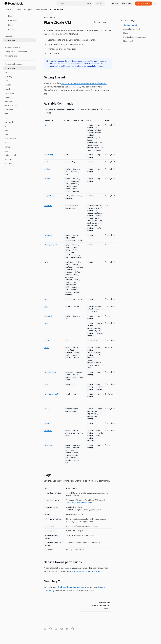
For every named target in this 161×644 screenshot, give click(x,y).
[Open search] (74, 4)
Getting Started (130, 25)
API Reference (41, 10)
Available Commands (132, 29)
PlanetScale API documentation (85, 571)
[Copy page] (100, 22)
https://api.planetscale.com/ (79, 503)
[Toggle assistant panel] (100, 4)
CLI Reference (57, 10)
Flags (126, 33)
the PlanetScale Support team (72, 587)
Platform (9, 10)
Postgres (28, 10)
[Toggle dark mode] (155, 4)
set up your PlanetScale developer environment (84, 83)
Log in (115, 3)
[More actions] (110, 22)
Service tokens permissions (135, 37)
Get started (127, 3)
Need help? (128, 41)
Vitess (19, 10)
